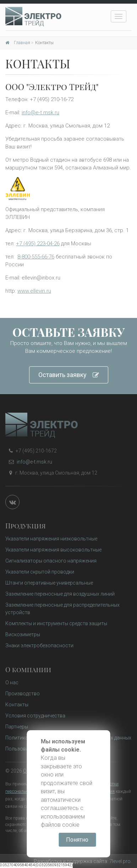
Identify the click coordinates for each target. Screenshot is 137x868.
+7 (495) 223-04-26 (38, 244)
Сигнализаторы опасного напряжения (51, 561)
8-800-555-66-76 (36, 257)
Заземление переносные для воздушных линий (60, 594)
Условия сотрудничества (35, 716)
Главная (18, 43)
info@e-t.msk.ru (40, 113)
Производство (23, 694)
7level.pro (120, 861)
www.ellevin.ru (34, 291)
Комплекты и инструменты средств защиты (56, 623)
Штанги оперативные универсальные (49, 583)
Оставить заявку (69, 375)
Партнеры (17, 727)
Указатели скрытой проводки (40, 572)
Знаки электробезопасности (39, 645)
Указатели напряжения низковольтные (51, 539)
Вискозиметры (23, 634)
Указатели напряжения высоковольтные (53, 550)
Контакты (17, 705)
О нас (12, 683)
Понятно (78, 840)
